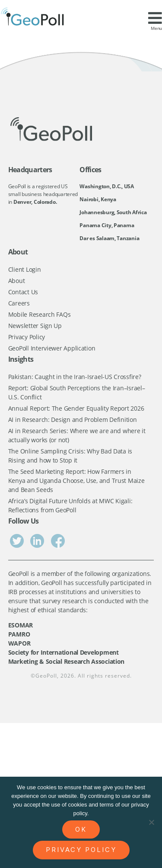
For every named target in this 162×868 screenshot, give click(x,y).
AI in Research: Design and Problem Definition (73, 420)
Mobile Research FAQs (40, 314)
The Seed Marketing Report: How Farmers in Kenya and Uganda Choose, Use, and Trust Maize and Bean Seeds (76, 481)
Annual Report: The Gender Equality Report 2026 (76, 408)
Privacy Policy (27, 337)
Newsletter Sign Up (35, 326)
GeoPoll (46, 676)
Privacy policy (81, 850)
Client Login (25, 269)
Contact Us (23, 292)
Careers (19, 303)
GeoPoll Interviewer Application (52, 348)
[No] (151, 822)
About (17, 281)
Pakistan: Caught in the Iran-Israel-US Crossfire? (75, 377)
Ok (81, 829)
